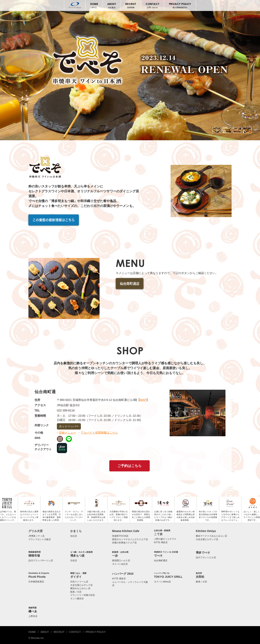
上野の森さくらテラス (165, 539)
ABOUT (112, 5)
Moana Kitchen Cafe (126, 531)
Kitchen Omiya (206, 531)
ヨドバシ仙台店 (120, 564)
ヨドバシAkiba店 (162, 582)
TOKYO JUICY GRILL (172, 575)
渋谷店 (74, 560)
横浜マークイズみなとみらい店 (211, 536)
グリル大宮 (36, 531)
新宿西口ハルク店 (121, 560)
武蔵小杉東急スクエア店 (124, 543)
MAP (143, 400)
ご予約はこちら (129, 466)
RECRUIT (131, 5)
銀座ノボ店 (76, 592)
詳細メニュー (67, 433)
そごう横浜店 (77, 598)
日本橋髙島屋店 (36, 582)
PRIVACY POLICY (180, 5)
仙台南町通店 (130, 284)
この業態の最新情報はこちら (54, 220)
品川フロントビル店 (206, 557)
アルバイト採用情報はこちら (99, 433)
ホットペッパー (69, 426)
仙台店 (74, 536)
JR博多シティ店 (36, 536)
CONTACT (152, 5)
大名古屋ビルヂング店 (207, 539)
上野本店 (33, 616)
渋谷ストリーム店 (79, 582)
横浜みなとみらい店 (80, 588)
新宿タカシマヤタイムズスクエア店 (130, 539)
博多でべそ (203, 553)
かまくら (76, 531)
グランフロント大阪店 (40, 539)
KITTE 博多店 (161, 542)
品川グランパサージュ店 (41, 560)
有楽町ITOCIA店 (120, 536)
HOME (94, 5)
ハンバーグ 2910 (123, 574)
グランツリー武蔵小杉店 (83, 595)
